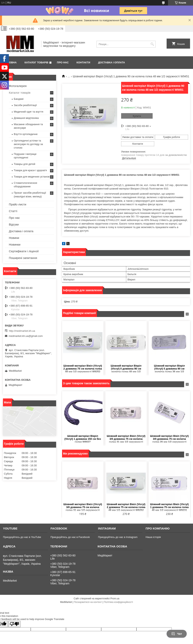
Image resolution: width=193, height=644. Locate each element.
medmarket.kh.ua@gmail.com (26, 336)
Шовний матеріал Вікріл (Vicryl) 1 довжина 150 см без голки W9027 (83, 439)
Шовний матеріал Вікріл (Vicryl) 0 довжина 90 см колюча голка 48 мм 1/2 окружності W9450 (126, 369)
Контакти (84, 62)
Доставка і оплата (111, 62)
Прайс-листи (18, 204)
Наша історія (153, 537)
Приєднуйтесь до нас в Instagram (118, 537)
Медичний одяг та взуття (28, 112)
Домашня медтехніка (26, 118)
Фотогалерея (18, 86)
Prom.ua (115, 599)
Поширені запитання (23, 258)
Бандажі (19, 99)
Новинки (15, 244)
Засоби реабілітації (25, 105)
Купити (137, 116)
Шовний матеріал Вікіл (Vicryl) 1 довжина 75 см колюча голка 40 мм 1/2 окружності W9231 (169, 507)
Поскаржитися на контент (88, 602)
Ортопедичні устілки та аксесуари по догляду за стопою (28, 144)
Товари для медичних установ (32, 177)
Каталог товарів (36, 62)
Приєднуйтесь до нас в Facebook (70, 537)
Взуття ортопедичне (26, 134)
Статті (13, 211)
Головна (10, 62)
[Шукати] (152, 44)
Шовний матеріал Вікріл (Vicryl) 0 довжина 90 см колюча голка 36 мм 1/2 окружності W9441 (169, 369)
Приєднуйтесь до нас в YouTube (22, 537)
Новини (14, 238)
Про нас (63, 62)
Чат (177, 634)
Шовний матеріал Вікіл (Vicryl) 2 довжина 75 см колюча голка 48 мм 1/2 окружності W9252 (83, 369)
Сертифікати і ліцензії (24, 251)
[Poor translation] (14, 624)
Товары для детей (25, 164)
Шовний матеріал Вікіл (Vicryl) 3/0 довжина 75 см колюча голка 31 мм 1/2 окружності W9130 (126, 439)
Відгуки (14, 224)
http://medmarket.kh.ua (22, 331)
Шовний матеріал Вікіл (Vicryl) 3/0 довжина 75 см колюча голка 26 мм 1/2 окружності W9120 (169, 439)
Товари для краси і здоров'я (30, 170)
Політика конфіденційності (118, 602)
